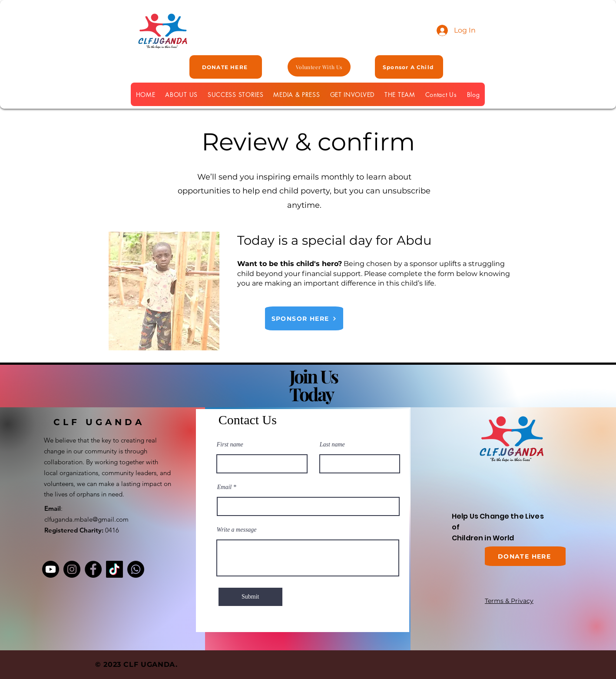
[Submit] (250, 597)
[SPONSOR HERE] (304, 318)
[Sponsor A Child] (409, 67)
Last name (332, 445)
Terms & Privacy (509, 601)
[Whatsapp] (136, 569)
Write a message (237, 530)
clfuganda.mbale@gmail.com (86, 519)
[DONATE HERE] (226, 67)
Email (224, 487)
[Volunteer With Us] (319, 67)
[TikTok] (114, 569)
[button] (352, 94)
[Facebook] (93, 569)
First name (230, 445)
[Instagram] (72, 569)
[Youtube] (51, 569)
